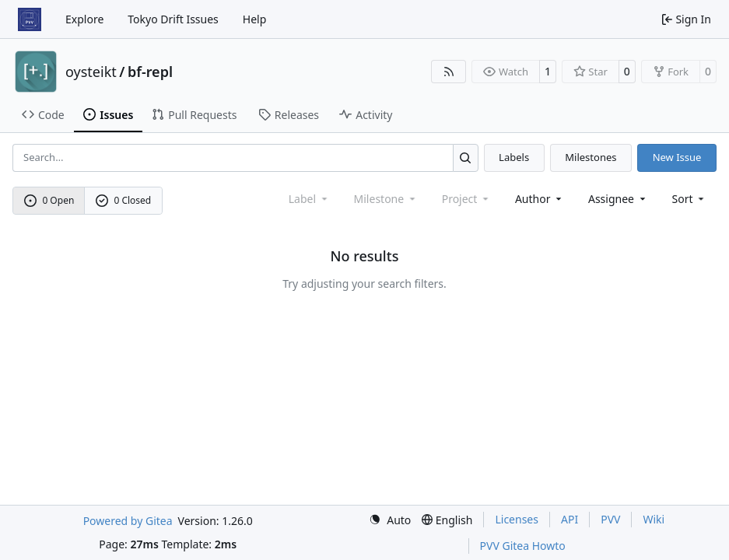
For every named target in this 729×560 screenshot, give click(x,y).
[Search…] (466, 157)
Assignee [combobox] (618, 199)
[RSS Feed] (449, 72)
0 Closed (124, 200)
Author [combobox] (540, 199)
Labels (514, 157)
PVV (610, 519)
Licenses (517, 519)
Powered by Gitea (128, 521)
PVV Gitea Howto (523, 546)
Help (255, 19)
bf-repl (150, 72)
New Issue (677, 157)
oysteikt (91, 72)
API (570, 519)
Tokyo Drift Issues (173, 19)
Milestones (591, 157)
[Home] (30, 19)
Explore (84, 19)
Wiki (654, 519)
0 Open (49, 200)
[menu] (690, 199)
